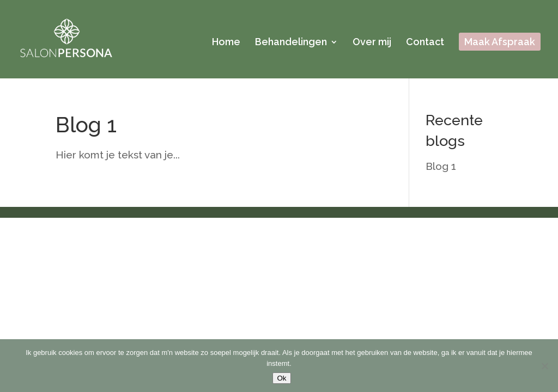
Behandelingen (291, 43)
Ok (281, 378)
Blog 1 (86, 125)
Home (226, 43)
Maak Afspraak (500, 43)
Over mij (372, 43)
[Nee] (544, 366)
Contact (425, 43)
